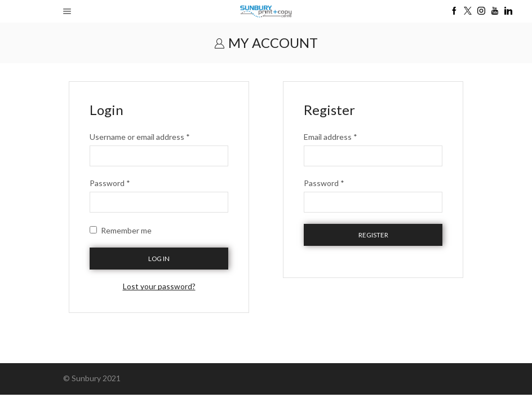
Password (110, 183)
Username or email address (140, 137)
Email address (331, 137)
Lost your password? (159, 286)
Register (373, 235)
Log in (159, 259)
